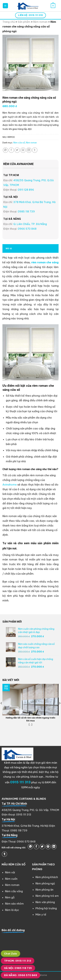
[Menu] (5, 6)
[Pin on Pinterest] (23, 150)
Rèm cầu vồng (14, 891)
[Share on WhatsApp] (5, 150)
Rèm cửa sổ (19, 143)
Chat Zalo (11, 954)
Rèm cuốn (11, 879)
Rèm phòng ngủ (45, 883)
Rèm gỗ (10, 897)
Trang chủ (9, 22)
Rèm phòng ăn (44, 890)
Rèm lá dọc (12, 910)
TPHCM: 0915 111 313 (18, 961)
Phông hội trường (46, 908)
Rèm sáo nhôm (14, 904)
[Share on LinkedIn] (29, 150)
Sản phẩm (24, 22)
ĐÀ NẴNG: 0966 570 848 (21, 975)
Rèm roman (40, 22)
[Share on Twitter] (17, 150)
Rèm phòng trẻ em (47, 896)
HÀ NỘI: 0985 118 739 (18, 968)
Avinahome (10, 485)
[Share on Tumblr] (35, 150)
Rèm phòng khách (47, 877)
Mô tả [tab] (9, 248)
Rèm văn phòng (45, 902)
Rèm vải (10, 872)
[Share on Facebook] (11, 150)
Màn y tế (41, 914)
